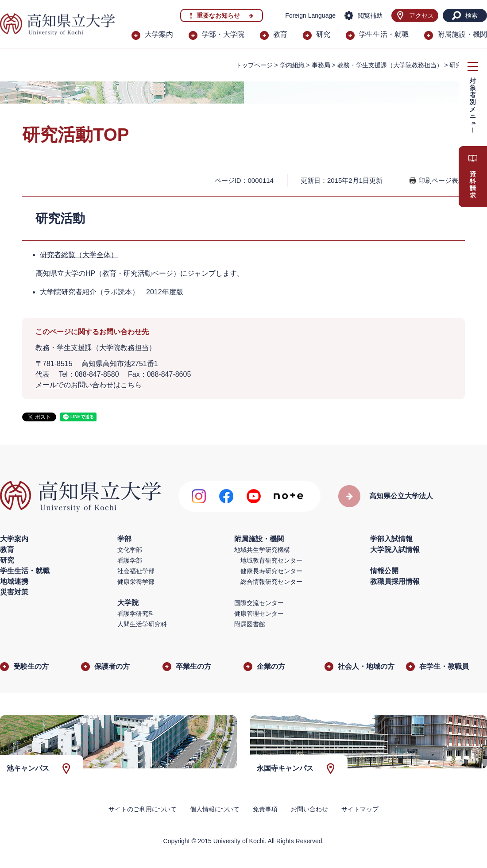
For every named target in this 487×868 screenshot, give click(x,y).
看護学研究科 (136, 613)
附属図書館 (250, 624)
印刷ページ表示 (442, 180)
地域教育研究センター (271, 560)
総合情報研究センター (271, 582)
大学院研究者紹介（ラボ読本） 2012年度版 (112, 292)
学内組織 (292, 65)
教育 (280, 34)
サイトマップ (360, 809)
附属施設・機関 (462, 34)
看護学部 (130, 560)
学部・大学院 (223, 34)
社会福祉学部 (136, 571)
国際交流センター (259, 603)
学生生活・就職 (384, 34)
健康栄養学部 (136, 582)
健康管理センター (259, 613)
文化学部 (130, 550)
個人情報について (215, 809)
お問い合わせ (309, 809)
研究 (323, 34)
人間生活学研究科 (142, 624)
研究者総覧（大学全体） (79, 255)
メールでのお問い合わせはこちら (89, 385)
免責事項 (265, 809)
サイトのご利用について (143, 809)
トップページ (254, 65)
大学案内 (159, 34)
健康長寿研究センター (271, 571)
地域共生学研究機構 (262, 550)
